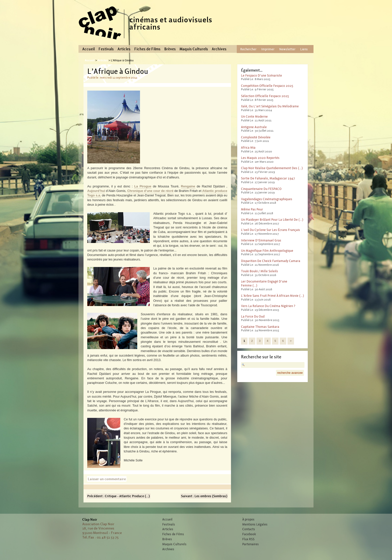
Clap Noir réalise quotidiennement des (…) (272, 168)
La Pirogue (143, 186)
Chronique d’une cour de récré (150, 191)
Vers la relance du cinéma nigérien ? (268, 306)
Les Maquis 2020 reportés (260, 158)
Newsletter (287, 49)
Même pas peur (252, 209)
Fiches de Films (147, 49)
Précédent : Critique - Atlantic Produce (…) (118, 496)
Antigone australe (254, 127)
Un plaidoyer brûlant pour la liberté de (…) (272, 220)
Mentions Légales (255, 524)
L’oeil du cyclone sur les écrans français (270, 230)
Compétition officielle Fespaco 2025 (267, 86)
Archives (219, 49)
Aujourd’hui (96, 191)
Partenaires (250, 544)
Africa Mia (248, 148)
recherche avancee (290, 373)
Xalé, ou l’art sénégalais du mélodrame (270, 106)
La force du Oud (253, 316)
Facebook (249, 534)
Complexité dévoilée (256, 137)
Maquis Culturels (194, 49)
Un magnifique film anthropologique (267, 251)
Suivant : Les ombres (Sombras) (204, 496)
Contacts (249, 529)
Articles (124, 49)
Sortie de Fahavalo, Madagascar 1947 (268, 178)
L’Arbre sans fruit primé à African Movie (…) (272, 296)
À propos (248, 519)
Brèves (170, 49)
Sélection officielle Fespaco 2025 (265, 96)
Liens (304, 49)
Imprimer (268, 49)
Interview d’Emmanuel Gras (261, 240)
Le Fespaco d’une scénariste (261, 75)
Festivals (106, 49)
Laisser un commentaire (107, 479)
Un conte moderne (254, 116)
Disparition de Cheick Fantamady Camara (271, 261)
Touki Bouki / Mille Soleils (259, 271)
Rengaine (188, 186)
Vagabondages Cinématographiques (267, 199)
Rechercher (248, 49)
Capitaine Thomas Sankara (260, 327)
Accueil (88, 49)
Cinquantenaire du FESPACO (261, 189)
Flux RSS (248, 539)
